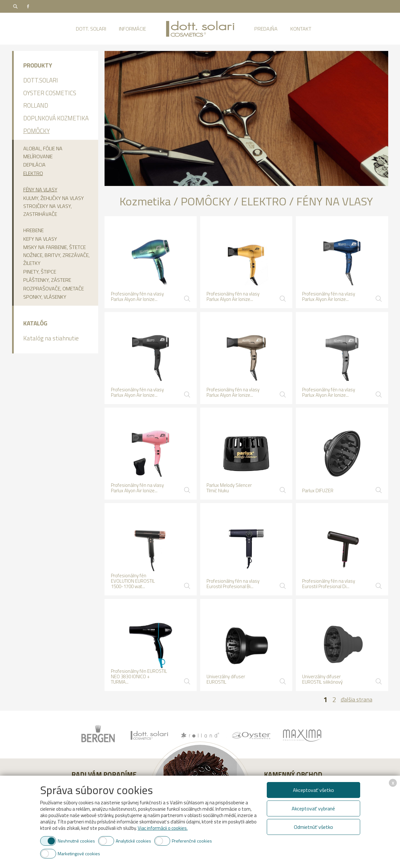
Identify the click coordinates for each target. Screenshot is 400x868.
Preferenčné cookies (192, 841)
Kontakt (301, 29)
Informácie (132, 29)
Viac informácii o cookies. (163, 828)
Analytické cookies (133, 841)
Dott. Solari (91, 29)
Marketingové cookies (79, 854)
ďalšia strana (356, 699)
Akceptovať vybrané (313, 808)
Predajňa (266, 29)
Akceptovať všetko (313, 790)
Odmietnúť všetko (313, 827)
